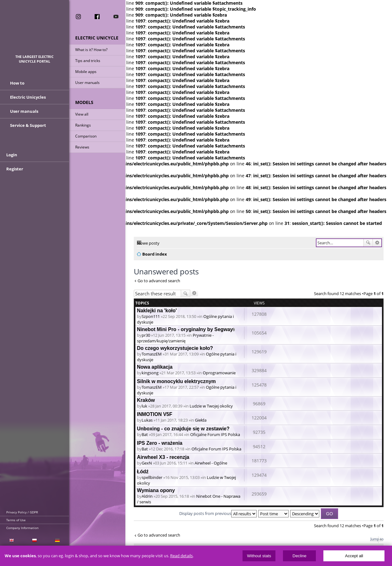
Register (15, 169)
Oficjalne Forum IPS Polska (215, 434)
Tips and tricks (88, 61)
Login (12, 155)
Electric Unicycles (28, 97)
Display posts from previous (218, 513)
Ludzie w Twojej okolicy (211, 406)
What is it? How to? (91, 50)
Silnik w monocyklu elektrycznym (176, 381)
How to (17, 83)
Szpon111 (151, 316)
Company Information (22, 528)
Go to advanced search (159, 281)
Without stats (259, 556)
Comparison (86, 136)
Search (368, 243)
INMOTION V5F (155, 414)
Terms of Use (16, 520)
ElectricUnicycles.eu (35, 30)
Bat (145, 434)
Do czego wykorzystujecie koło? (175, 348)
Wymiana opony (156, 490)
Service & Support (28, 125)
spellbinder (152, 477)
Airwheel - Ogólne (211, 463)
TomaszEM (152, 354)
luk (144, 406)
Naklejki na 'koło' (157, 311)
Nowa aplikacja (155, 367)
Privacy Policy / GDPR (22, 512)
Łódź (143, 472)
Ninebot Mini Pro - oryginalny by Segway (185, 329)
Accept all (354, 556)
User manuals (87, 83)
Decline (300, 556)
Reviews (82, 147)
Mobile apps (86, 72)
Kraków (146, 400)
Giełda (201, 420)
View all (82, 114)
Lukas (147, 420)
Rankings (83, 125)
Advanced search (377, 243)
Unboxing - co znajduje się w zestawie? (183, 429)
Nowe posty (148, 243)
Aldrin (147, 496)
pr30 (146, 335)
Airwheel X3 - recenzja (163, 457)
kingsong (150, 373)
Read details (181, 556)
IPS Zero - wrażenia (160, 443)
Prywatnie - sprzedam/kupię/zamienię (175, 338)
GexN (147, 463)
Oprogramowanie (219, 373)
